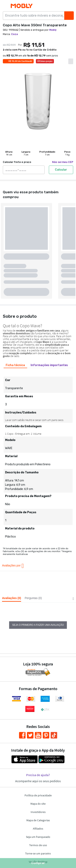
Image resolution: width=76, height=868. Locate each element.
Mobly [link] (53, 30)
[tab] (15, 365)
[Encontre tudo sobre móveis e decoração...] (35, 16)
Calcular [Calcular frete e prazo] (61, 170)
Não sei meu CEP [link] (63, 162)
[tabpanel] (38, 456)
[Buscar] (69, 16)
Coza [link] (14, 34)
